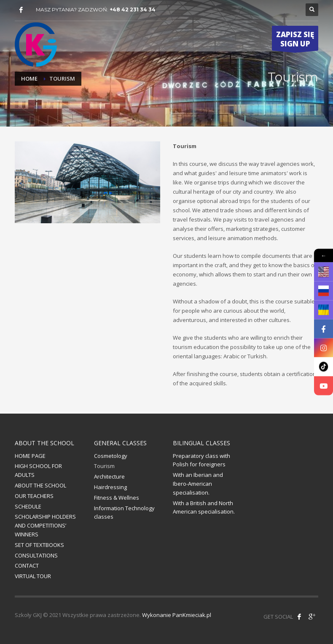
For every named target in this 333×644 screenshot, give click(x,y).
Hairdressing (110, 487)
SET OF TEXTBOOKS (39, 545)
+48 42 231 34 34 (133, 9)
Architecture (109, 476)
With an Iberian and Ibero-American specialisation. (198, 484)
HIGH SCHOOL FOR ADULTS (38, 470)
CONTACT (27, 566)
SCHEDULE (28, 506)
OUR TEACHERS (34, 496)
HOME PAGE (30, 456)
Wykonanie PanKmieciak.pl (177, 615)
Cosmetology (111, 456)
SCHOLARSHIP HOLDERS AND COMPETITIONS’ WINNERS (45, 525)
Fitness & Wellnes (117, 498)
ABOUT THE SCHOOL (40, 485)
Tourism (104, 466)
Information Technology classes (124, 513)
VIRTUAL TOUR (33, 576)
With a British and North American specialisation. (204, 507)
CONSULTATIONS (36, 555)
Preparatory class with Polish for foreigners (201, 460)
